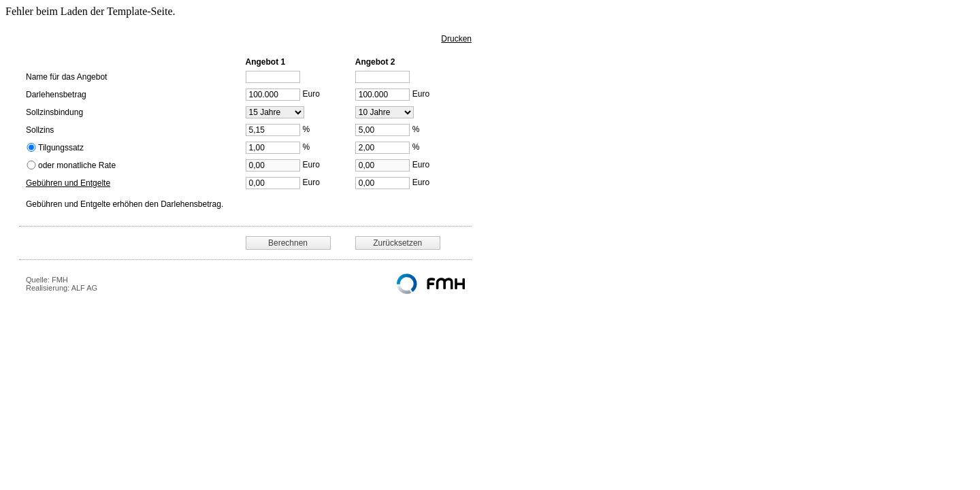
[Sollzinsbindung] (275, 112)
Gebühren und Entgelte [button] (68, 183)
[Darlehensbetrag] (273, 95)
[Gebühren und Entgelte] (273, 183)
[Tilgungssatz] (273, 148)
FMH (60, 280)
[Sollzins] (273, 130)
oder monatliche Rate (77, 165)
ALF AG (85, 288)
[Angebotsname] (273, 77)
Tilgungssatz (61, 148)
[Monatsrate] (273, 165)
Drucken (456, 39)
